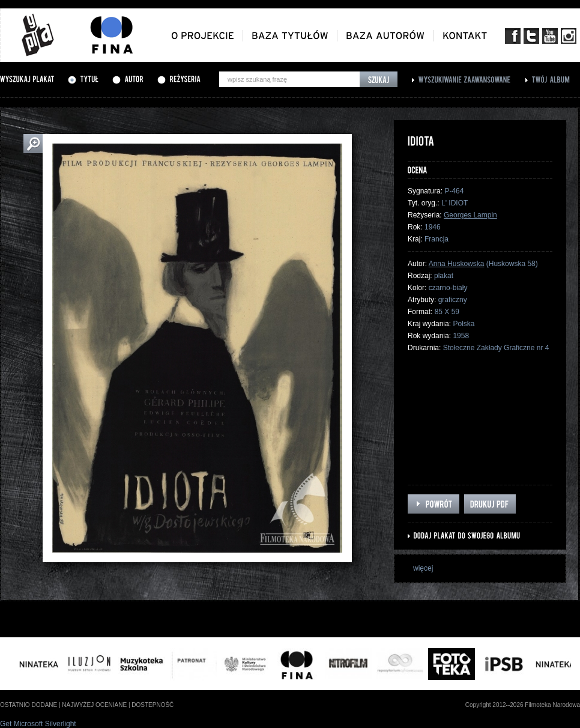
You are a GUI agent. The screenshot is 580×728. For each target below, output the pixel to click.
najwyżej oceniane (94, 705)
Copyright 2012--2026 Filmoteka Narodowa (523, 705)
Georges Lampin (470, 215)
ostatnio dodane (29, 705)
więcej (423, 568)
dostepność (153, 705)
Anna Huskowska (457, 264)
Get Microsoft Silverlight (38, 724)
